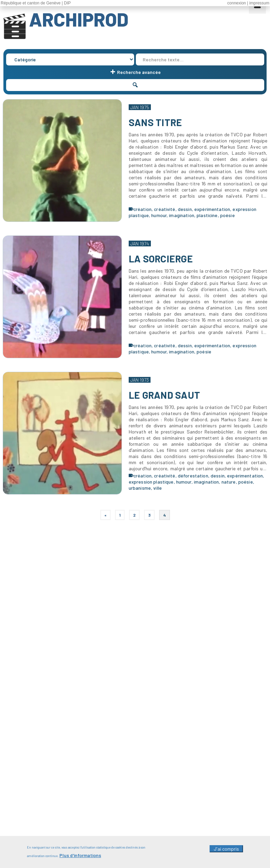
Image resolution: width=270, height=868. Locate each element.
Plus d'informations (80, 857)
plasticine (207, 215)
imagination (182, 215)
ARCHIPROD (79, 19)
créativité (165, 209)
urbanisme (140, 488)
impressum (259, 3)
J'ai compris (226, 850)
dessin (185, 209)
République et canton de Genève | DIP (36, 3)
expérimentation (212, 209)
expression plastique (151, 482)
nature (229, 482)
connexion (237, 3)
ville (158, 488)
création (143, 209)
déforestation (193, 476)
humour (159, 215)
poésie (228, 215)
